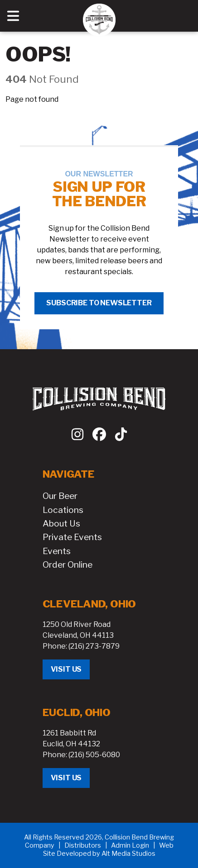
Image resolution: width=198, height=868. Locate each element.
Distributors (83, 845)
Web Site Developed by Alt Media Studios (108, 849)
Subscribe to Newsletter (99, 303)
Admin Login (130, 845)
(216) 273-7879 (94, 646)
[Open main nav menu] (13, 16)
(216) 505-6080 (94, 755)
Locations (63, 510)
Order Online (68, 564)
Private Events (72, 537)
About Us (61, 523)
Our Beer (60, 496)
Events (57, 551)
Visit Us (66, 669)
